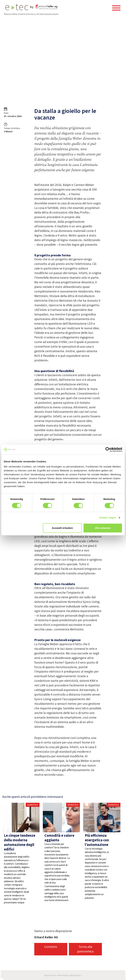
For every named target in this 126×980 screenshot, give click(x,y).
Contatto (51, 947)
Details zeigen (108, 518)
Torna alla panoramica (85, 949)
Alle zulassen (103, 528)
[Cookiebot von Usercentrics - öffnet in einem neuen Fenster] (108, 450)
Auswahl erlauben (62, 528)
